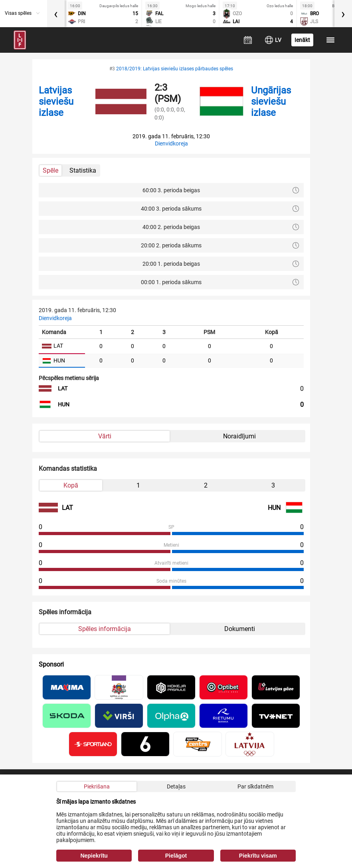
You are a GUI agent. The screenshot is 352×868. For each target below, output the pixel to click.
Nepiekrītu (94, 856)
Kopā (71, 485)
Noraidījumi (239, 436)
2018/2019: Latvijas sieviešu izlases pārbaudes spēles (175, 69)
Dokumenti (240, 629)
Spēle (50, 170)
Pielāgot (176, 856)
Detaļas (176, 786)
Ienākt (302, 40)
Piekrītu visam (258, 856)
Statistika (83, 170)
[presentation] (56, 14)
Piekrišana (97, 786)
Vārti (105, 436)
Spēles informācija (105, 629)
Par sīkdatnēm (255, 786)
